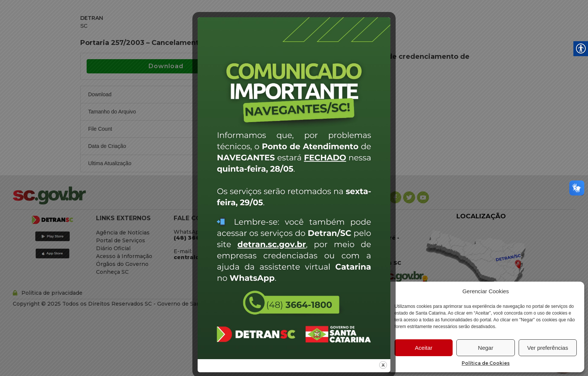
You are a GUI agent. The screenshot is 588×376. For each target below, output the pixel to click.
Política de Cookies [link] (486, 363)
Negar (486, 348)
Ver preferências (548, 348)
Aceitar (424, 348)
